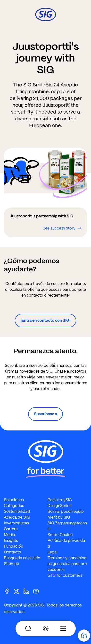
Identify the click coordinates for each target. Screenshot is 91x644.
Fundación (13, 546)
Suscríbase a (45, 414)
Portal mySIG (60, 500)
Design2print (59, 506)
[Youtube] (38, 591)
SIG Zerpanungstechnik (67, 526)
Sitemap (12, 564)
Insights (11, 540)
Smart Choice (60, 535)
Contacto (12, 552)
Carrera (11, 529)
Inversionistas (16, 523)
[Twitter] (18, 591)
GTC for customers (65, 575)
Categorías (14, 506)
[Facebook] (9, 591)
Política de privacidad (66, 543)
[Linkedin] (28, 591)
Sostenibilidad (17, 511)
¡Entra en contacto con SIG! (45, 320)
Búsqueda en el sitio (22, 558)
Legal (53, 552)
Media (9, 535)
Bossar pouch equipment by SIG (66, 514)
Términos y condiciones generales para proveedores (67, 564)
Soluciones (14, 500)
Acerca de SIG (17, 517)
